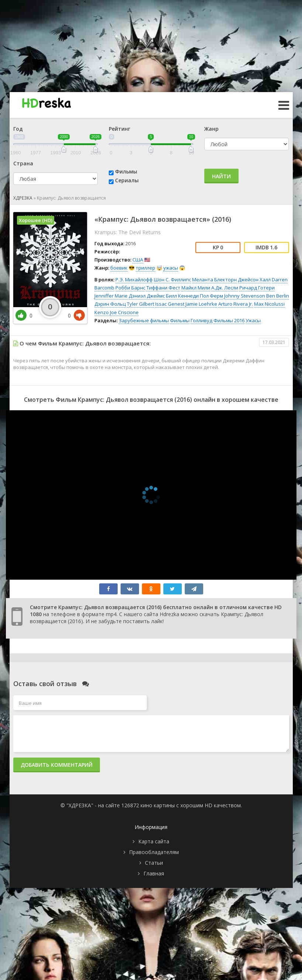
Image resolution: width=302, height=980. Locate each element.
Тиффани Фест (163, 288)
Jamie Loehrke (201, 304)
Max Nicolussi (269, 304)
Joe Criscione (124, 312)
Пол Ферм (211, 296)
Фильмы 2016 (229, 320)
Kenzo (102, 312)
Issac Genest (170, 304)
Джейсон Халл (254, 280)
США (138, 260)
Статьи (154, 863)
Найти (221, 176)
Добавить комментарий (57, 765)
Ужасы (253, 320)
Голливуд (202, 320)
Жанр (211, 129)
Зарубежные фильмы (144, 320)
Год (18, 129)
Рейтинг (119, 129)
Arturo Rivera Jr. (236, 304)
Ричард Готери (257, 288)
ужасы (171, 268)
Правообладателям (154, 852)
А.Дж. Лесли (225, 288)
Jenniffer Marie (111, 296)
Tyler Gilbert (140, 304)
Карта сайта (154, 841)
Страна (23, 163)
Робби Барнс (130, 288)
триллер (145, 268)
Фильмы (126, 171)
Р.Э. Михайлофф (134, 280)
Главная (154, 873)
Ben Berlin (278, 296)
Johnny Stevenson (245, 296)
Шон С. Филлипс (172, 280)
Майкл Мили (196, 288)
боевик (119, 268)
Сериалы (127, 180)
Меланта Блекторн (214, 280)
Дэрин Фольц (110, 304)
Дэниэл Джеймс (147, 296)
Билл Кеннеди (182, 296)
